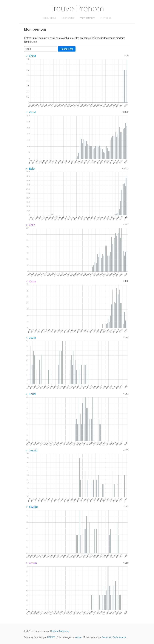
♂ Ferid (31, 394)
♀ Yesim (31, 563)
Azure (78, 637)
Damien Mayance (60, 631)
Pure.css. (107, 637)
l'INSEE (51, 637)
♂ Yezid (31, 56)
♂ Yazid (31, 112)
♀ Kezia (31, 281)
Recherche (68, 18)
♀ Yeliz (30, 225)
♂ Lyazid (32, 450)
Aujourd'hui (49, 18)
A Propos (106, 18)
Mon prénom (87, 18)
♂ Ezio (30, 169)
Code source (119, 637)
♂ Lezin (31, 338)
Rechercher (67, 49)
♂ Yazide (32, 507)
